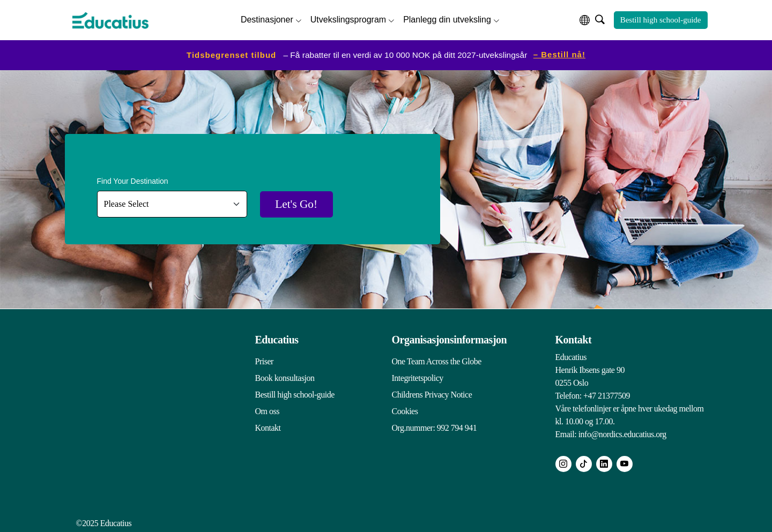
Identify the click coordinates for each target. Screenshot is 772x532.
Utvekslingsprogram (348, 19)
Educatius (277, 339)
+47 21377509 (607, 395)
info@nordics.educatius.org (622, 434)
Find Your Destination (133, 181)
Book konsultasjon (285, 377)
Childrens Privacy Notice (432, 394)
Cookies (405, 411)
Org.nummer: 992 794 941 (435, 427)
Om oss (267, 411)
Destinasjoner (267, 19)
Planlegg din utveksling (447, 19)
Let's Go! (299, 204)
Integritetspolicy (418, 377)
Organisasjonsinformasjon (450, 339)
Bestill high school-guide (661, 20)
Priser (264, 361)
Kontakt (268, 427)
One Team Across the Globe (437, 361)
